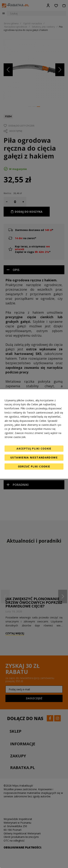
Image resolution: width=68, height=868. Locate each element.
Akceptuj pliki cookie (34, 449)
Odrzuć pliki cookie (34, 466)
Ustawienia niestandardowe (34, 457)
